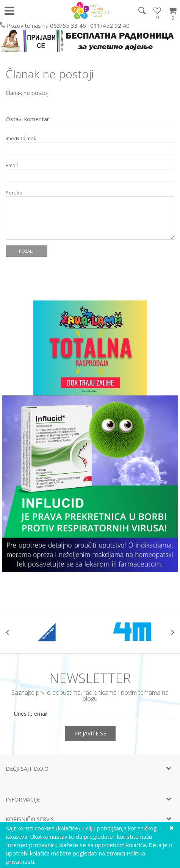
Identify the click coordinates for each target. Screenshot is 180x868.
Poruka (14, 193)
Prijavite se (90, 733)
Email (12, 165)
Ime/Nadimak (21, 138)
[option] (48, 632)
